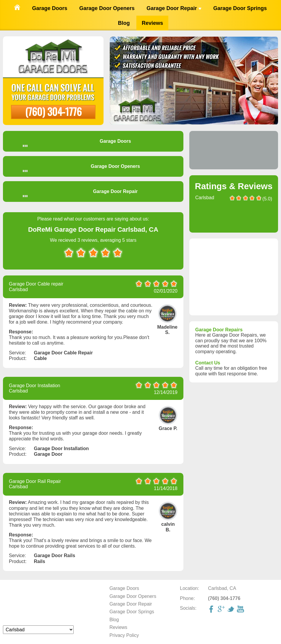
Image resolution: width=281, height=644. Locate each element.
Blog (124, 23)
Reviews (152, 23)
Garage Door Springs (240, 8)
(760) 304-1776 (53, 111)
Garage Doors (50, 8)
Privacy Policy (124, 635)
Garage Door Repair (174, 8)
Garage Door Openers (107, 8)
